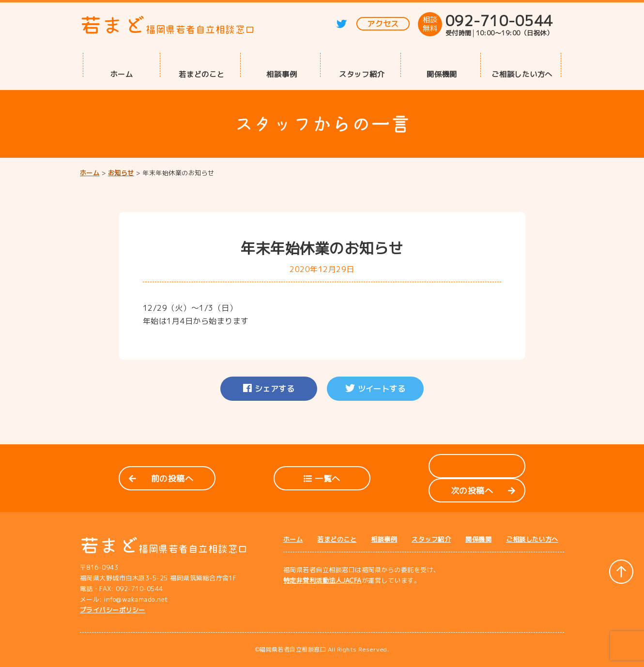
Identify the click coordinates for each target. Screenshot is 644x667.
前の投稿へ (161, 478)
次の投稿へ (483, 491)
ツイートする (376, 389)
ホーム (122, 74)
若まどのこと (202, 74)
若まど (168, 25)
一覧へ (322, 478)
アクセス (383, 24)
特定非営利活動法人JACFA (322, 580)
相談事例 (282, 74)
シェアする (269, 389)
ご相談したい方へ (522, 74)
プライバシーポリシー (113, 610)
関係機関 (442, 74)
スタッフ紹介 (362, 74)
